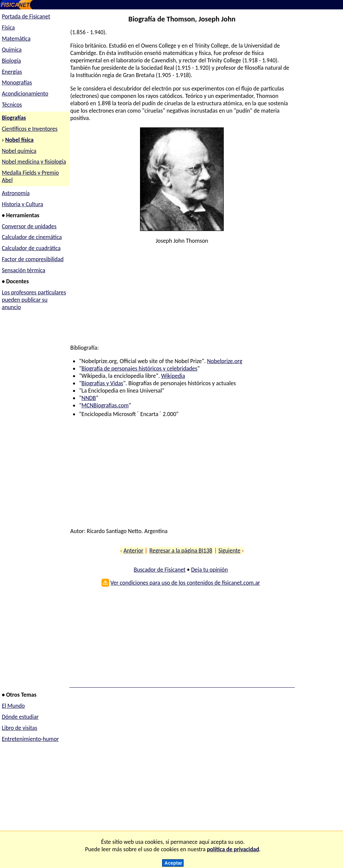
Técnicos (12, 105)
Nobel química (19, 151)
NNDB (89, 398)
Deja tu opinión (209, 570)
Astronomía (16, 193)
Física (8, 27)
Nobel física (20, 140)
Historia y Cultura (22, 204)
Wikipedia (173, 376)
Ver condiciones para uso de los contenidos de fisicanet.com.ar (185, 583)
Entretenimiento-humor (30, 739)
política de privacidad (233, 849)
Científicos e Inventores (29, 129)
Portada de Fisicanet (26, 16)
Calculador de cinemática (32, 237)
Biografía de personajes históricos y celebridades (139, 368)
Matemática (16, 39)
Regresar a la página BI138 (181, 551)
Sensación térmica (23, 270)
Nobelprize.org (225, 361)
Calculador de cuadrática (31, 248)
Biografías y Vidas (102, 383)
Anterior (133, 551)
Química (12, 50)
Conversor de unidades (29, 226)
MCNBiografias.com (105, 405)
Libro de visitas (19, 728)
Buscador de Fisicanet (160, 570)
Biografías (14, 118)
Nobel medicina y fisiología (34, 162)
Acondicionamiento (25, 94)
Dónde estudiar (20, 717)
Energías (12, 72)
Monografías (17, 82)
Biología (11, 61)
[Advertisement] (181, 297)
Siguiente (229, 551)
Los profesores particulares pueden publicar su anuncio (34, 300)
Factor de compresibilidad (32, 259)
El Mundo (13, 706)
